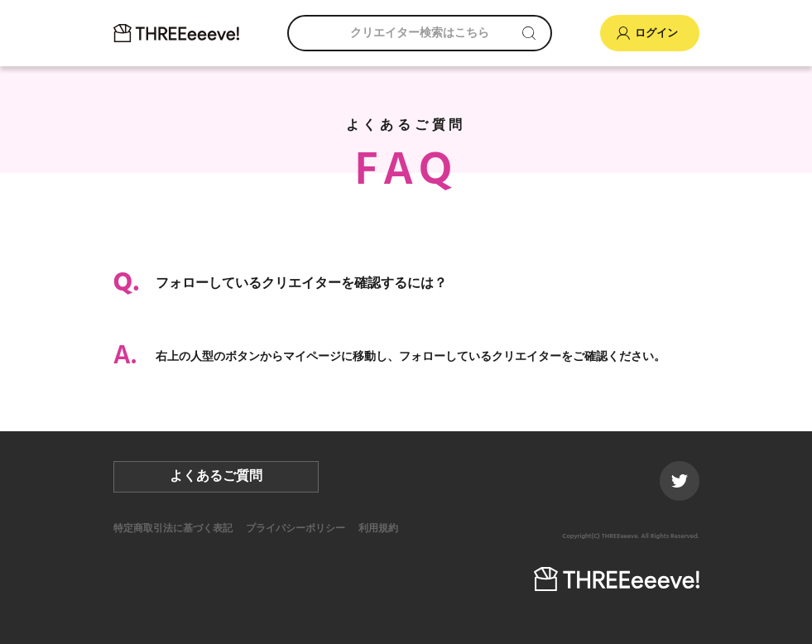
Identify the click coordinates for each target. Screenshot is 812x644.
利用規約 (378, 529)
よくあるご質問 (216, 477)
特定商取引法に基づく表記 (173, 529)
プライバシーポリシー (295, 529)
